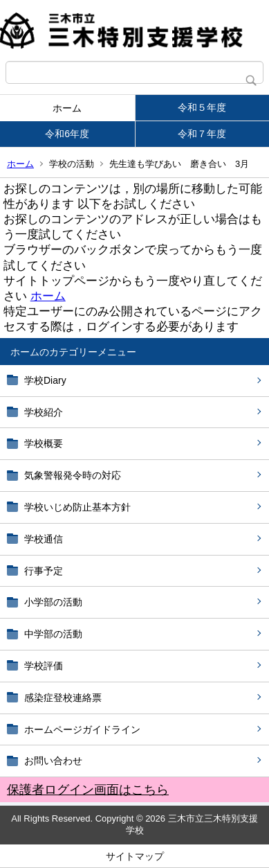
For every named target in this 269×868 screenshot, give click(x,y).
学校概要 (44, 443)
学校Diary (45, 380)
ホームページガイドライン (82, 729)
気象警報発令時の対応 (73, 475)
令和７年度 (202, 134)
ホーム (67, 108)
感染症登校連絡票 (63, 698)
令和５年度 (202, 107)
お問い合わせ (53, 761)
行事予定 (48, 571)
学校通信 (44, 539)
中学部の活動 (53, 634)
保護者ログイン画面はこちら (88, 790)
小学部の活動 (53, 602)
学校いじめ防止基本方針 (77, 507)
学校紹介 (44, 412)
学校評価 (44, 666)
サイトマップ (135, 856)
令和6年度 (67, 134)
